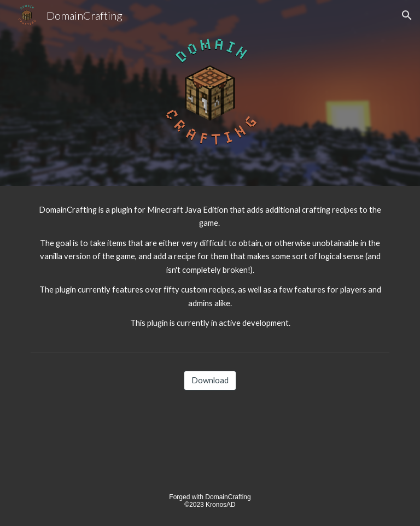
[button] (407, 15)
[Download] (210, 380)
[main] (210, 267)
